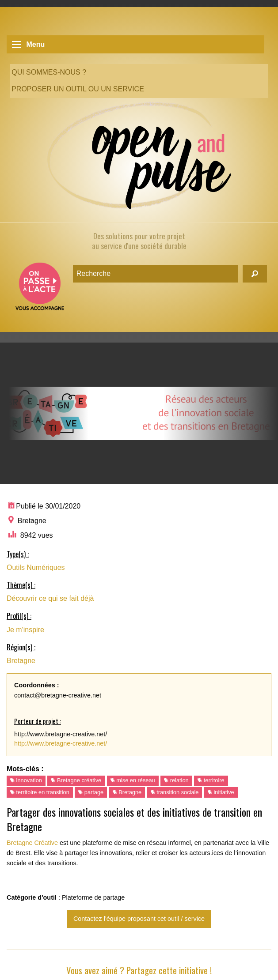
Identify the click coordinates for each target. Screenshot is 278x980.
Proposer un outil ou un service (78, 89)
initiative (221, 792)
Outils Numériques (36, 567)
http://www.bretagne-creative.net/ (61, 743)
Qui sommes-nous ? (49, 72)
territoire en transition (40, 792)
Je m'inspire (25, 630)
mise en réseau (133, 780)
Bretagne (21, 661)
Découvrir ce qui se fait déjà (50, 598)
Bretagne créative (76, 780)
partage (91, 792)
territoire (211, 780)
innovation (26, 780)
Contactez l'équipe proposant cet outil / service (139, 919)
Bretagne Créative (32, 843)
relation (176, 780)
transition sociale (175, 792)
